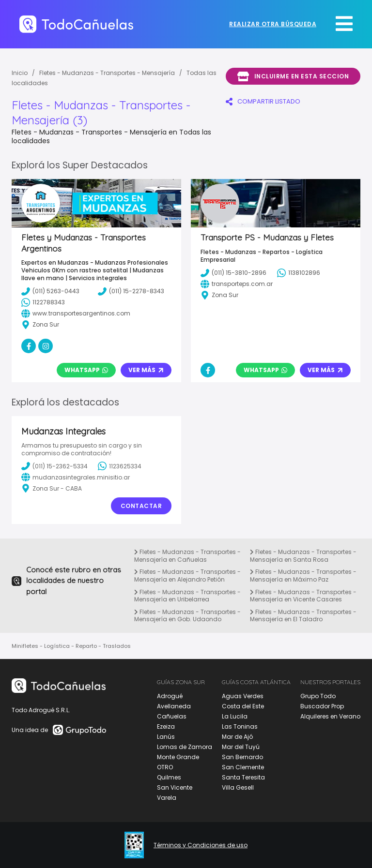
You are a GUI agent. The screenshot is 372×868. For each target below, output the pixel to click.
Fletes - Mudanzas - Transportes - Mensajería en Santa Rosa (303, 556)
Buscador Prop (322, 706)
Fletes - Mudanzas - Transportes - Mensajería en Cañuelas (187, 556)
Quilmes (169, 777)
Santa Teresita (243, 777)
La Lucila (235, 716)
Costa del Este (243, 706)
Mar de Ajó (237, 737)
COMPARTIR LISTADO (263, 101)
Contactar (141, 506)
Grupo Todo (318, 696)
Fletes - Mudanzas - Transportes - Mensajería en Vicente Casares (303, 596)
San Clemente (243, 767)
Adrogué (170, 696)
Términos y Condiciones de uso (201, 845)
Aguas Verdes (243, 696)
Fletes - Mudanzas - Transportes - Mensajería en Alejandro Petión (187, 576)
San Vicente (175, 787)
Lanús (166, 737)
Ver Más (146, 370)
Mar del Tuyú (241, 747)
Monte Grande (178, 757)
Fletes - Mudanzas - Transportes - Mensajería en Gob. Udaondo (187, 616)
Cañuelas (172, 716)
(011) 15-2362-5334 (54, 466)
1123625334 (120, 466)
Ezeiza (166, 726)
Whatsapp (86, 370)
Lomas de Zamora (185, 747)
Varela (167, 798)
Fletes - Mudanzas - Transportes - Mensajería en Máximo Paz (303, 576)
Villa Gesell (238, 787)
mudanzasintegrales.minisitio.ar (76, 477)
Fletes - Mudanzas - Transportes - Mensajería (107, 73)
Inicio (20, 73)
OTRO (165, 767)
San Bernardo (242, 757)
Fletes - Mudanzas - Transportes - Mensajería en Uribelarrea (187, 596)
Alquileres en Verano (330, 716)
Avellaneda (174, 706)
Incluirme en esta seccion (293, 76)
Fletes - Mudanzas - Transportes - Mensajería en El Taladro (303, 616)
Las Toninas (240, 726)
